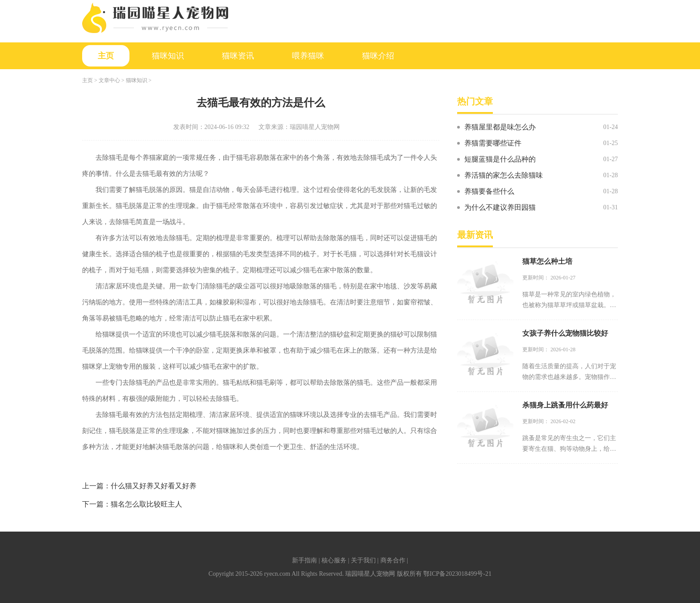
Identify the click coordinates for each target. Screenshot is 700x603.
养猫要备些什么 (489, 191)
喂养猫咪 (308, 56)
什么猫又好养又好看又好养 (154, 486)
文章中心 (109, 80)
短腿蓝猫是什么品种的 (500, 159)
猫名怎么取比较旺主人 (146, 504)
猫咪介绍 (378, 56)
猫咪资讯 (238, 56)
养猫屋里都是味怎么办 (500, 127)
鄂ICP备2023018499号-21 (457, 574)
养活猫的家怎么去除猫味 (504, 175)
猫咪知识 (168, 56)
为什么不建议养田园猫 (500, 207)
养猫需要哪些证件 (493, 143)
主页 (106, 56)
